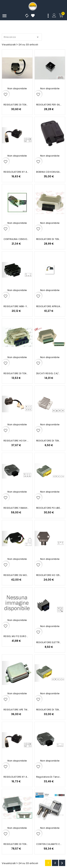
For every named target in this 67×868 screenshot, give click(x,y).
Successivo (62, 863)
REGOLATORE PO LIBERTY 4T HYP (49, 508)
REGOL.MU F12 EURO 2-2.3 (16, 636)
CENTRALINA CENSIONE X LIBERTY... (16, 239)
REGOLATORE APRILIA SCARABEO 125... (49, 306)
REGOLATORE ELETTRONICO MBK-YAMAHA (49, 642)
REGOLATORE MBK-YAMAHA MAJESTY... (16, 306)
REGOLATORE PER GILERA (49, 105)
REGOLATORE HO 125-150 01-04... (49, 575)
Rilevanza (22, 36)
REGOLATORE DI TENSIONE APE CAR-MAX (16, 844)
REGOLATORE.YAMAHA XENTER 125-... (16, 508)
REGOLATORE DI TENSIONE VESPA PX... (16, 373)
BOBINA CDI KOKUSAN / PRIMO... (49, 172)
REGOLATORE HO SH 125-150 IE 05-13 (16, 441)
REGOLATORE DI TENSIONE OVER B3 (16, 105)
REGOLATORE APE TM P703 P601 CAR (16, 710)
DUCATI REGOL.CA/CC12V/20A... (49, 373)
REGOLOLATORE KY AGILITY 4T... (16, 172)
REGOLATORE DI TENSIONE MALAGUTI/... (49, 441)
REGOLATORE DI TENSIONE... (49, 710)
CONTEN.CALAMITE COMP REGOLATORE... (49, 844)
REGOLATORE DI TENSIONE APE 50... (49, 239)
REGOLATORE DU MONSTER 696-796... (16, 575)
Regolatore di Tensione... (49, 777)
